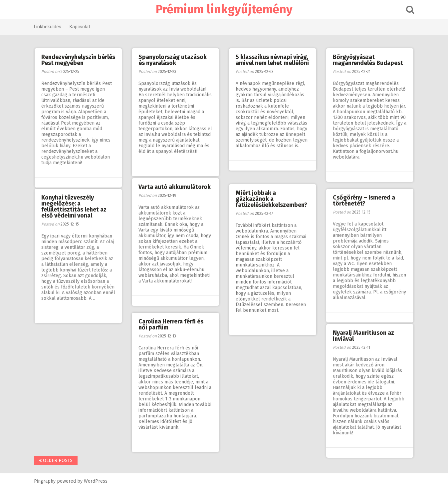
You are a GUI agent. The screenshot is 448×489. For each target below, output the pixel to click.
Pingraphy (45, 481)
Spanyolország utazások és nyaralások (173, 60)
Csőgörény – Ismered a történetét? (364, 201)
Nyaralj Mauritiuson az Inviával (363, 336)
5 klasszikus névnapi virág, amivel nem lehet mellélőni (272, 60)
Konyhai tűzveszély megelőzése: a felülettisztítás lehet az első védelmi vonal (74, 207)
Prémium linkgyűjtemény (224, 9)
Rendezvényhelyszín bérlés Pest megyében (78, 60)
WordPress (96, 481)
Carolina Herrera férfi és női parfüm (171, 324)
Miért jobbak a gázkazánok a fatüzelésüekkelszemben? (271, 199)
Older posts (56, 461)
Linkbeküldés (48, 27)
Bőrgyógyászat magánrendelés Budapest (368, 60)
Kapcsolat (80, 27)
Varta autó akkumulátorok (175, 187)
